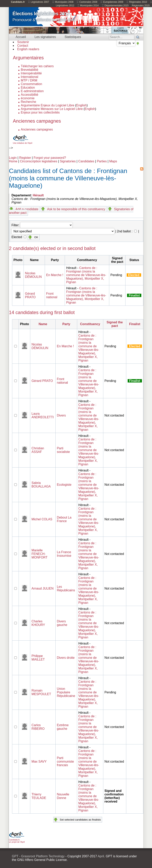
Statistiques (73, 37)
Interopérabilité (31, 73)
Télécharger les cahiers (37, 66)
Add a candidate (27, 209)
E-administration (32, 91)
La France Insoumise (64, 554)
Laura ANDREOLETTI (43, 415)
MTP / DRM (29, 80)
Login (13, 158)
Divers (61, 415)
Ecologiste (64, 485)
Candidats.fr (18, 2)
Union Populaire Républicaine (66, 692)
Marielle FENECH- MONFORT (39, 554)
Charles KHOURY (38, 623)
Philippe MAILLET (38, 658)
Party (66, 324)
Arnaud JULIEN (42, 588)
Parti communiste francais (65, 762)
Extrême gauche (63, 727)
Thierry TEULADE (39, 796)
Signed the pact (115, 324)
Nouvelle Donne (63, 796)
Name (43, 324)
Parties (102, 161)
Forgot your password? (50, 158)
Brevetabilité (29, 70)
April (101, 856)
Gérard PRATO (30, 295)
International (29, 77)
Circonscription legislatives (39, 161)
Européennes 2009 (113, 2)
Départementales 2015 (116, 6)
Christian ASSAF (38, 450)
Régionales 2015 (141, 6)
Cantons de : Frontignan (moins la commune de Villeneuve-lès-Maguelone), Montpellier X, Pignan (86, 275)
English (81, 105)
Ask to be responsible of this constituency (76, 209)
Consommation (31, 84)
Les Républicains (66, 588)
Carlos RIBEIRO (38, 727)
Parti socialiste (63, 450)
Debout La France (64, 519)
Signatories (68, 161)
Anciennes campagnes (37, 129)
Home (13, 161)
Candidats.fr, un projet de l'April (17, 840)
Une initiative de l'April (23, 142)
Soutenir (23, 42)
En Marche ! (55, 275)
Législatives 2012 (65, 6)
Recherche (28, 102)
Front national (52, 295)
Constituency (90, 324)
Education (28, 88)
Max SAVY (39, 762)
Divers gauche (62, 623)
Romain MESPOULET (41, 692)
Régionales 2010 (138, 2)
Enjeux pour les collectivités (40, 112)
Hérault (38, 195)
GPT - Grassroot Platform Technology (38, 856)
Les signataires (45, 37)
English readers (28, 49)
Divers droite (66, 658)
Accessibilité (29, 95)
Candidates (86, 161)
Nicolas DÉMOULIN (33, 275)
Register (25, 158)
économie (28, 98)
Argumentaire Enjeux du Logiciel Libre (47, 105)
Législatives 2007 (40, 2)
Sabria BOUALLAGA (41, 485)
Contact (23, 46)
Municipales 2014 (89, 6)
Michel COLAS (42, 519)
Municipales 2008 (64, 2)
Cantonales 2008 (88, 2)
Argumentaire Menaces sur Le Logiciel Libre (52, 109)
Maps (113, 161)
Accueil (21, 37)
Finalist (135, 324)
